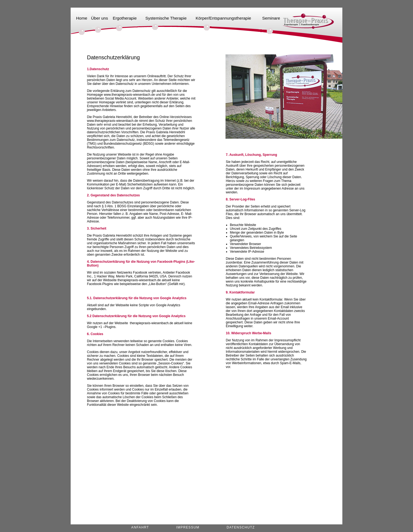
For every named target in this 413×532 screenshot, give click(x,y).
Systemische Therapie (166, 18)
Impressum (188, 527)
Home (82, 18)
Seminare (271, 18)
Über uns (99, 18)
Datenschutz (241, 527)
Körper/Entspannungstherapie (223, 18)
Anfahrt (140, 527)
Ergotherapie (125, 18)
